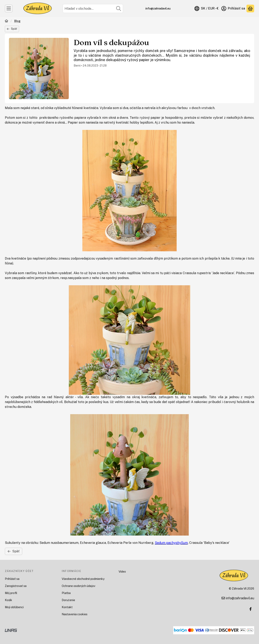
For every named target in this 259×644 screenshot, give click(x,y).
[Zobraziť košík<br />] (250, 8)
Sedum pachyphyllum (171, 543)
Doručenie (68, 600)
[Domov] (6, 21)
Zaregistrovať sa (16, 586)
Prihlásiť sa (12, 579)
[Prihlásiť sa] (233, 8)
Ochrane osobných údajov (79, 586)
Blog (17, 21)
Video (122, 572)
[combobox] (93, 8)
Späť (12, 29)
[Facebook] (251, 609)
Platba (66, 593)
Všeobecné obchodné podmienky (83, 579)
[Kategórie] (9, 8)
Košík (8, 600)
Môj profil (11, 593)
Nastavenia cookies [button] (75, 614)
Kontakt (67, 607)
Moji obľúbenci (14, 607)
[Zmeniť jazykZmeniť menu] (206, 8)
